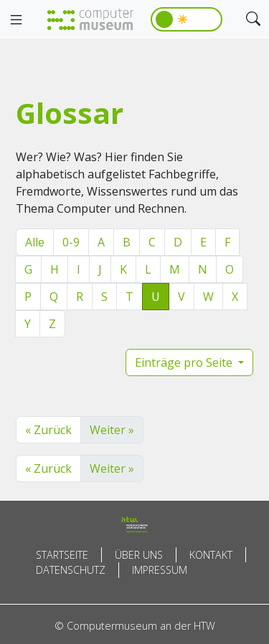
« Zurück (48, 430)
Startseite (62, 555)
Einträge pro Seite (185, 362)
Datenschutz (71, 570)
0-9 (71, 242)
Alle (35, 242)
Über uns (139, 555)
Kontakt (211, 555)
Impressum (160, 570)
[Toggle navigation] (16, 20)
